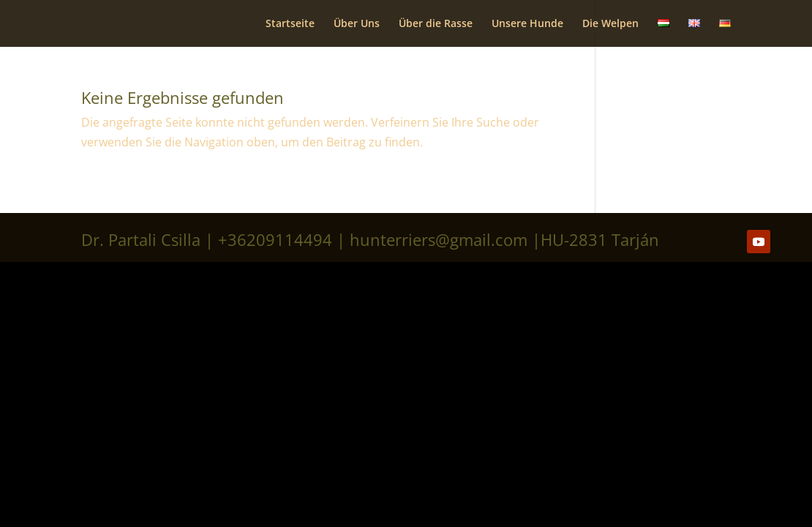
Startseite (290, 24)
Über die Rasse (436, 24)
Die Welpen (610, 24)
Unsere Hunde (527, 24)
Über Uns (357, 24)
